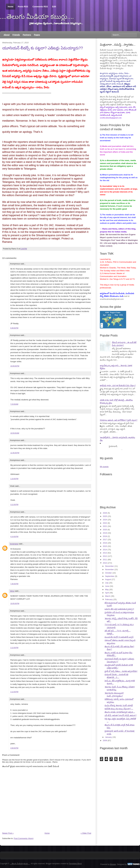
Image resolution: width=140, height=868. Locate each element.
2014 (105, 550)
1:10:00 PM (14, 479)
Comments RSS (40, 7)
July (107, 583)
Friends (16, 35)
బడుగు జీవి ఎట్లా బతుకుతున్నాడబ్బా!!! (119, 609)
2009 (105, 740)
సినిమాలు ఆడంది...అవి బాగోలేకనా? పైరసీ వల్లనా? (119, 420)
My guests (104, 467)
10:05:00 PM (15, 603)
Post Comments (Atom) (24, 838)
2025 (105, 516)
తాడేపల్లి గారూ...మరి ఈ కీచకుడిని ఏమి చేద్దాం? (118, 385)
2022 (105, 523)
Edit (54, 7)
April (107, 593)
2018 (105, 536)
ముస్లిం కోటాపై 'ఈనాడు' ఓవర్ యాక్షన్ (119, 705)
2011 (105, 560)
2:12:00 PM (14, 648)
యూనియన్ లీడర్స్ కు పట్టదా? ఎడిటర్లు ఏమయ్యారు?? (43, 48)
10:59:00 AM (15, 433)
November (110, 569)
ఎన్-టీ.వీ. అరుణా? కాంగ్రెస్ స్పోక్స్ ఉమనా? (120, 715)
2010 (105, 563)
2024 (105, 520)
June (107, 586)
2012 (105, 556)
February (109, 599)
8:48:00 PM (14, 328)
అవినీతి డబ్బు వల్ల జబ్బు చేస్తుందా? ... (119, 709)
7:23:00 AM (14, 404)
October (108, 573)
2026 (105, 513)
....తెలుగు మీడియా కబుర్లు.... (37, 17)
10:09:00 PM (15, 366)
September (110, 576)
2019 (105, 533)
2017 (105, 540)
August (108, 579)
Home (11, 7)
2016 (105, 543)
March (108, 596)
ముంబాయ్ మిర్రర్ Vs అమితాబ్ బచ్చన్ (119, 637)
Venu (12, 591)
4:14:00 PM (14, 537)
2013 (105, 553)
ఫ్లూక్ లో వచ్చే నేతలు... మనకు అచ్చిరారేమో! (121, 671)
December (110, 566)
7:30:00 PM (14, 584)
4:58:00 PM (14, 748)
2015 (105, 546)
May (107, 590)
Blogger (113, 864)
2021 (105, 526)
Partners (27, 35)
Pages (37, 35)
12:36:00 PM (15, 453)
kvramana (14, 544)
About (7, 35)
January (108, 737)
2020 (105, 530)
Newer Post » (8, 833)
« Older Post (86, 833)
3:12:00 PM (14, 505)
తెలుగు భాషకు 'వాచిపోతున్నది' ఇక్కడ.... (120, 712)
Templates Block (75, 864)
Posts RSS (23, 7)
